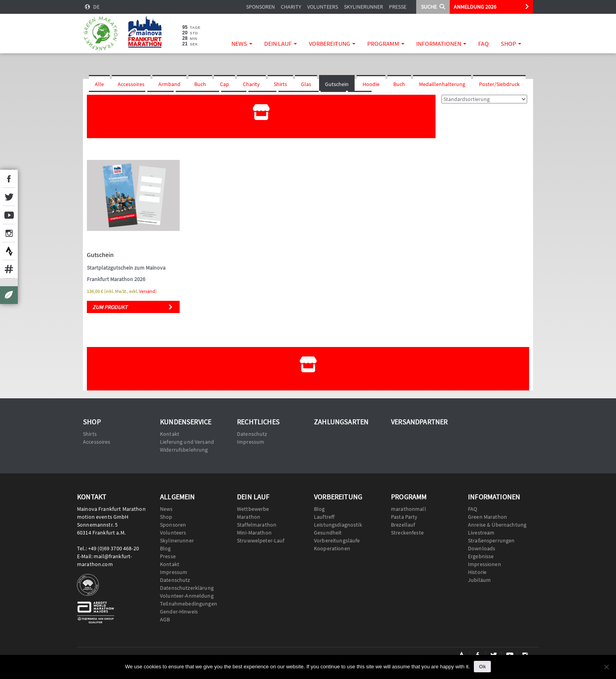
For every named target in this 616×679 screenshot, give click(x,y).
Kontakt (170, 434)
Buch (200, 84)
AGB (165, 619)
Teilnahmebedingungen (189, 604)
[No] (606, 667)
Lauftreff (324, 517)
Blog (165, 548)
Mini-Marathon (254, 533)
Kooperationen (332, 548)
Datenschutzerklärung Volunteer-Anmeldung (187, 592)
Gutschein (337, 84)
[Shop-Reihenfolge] (484, 99)
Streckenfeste (407, 533)
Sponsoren (260, 7)
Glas (306, 84)
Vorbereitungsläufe (337, 540)
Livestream (481, 533)
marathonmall (408, 509)
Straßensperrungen (491, 540)
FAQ (484, 43)
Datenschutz (252, 434)
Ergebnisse (481, 556)
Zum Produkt (110, 307)
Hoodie (371, 84)
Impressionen (485, 564)
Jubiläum (479, 580)
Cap (224, 84)
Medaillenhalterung (442, 84)
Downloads (482, 548)
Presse (398, 7)
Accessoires (131, 84)
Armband (169, 84)
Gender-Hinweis (179, 611)
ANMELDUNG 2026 (475, 7)
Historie (477, 572)
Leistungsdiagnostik (338, 525)
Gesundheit (328, 533)
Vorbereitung (332, 43)
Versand (147, 291)
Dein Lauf (281, 43)
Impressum (251, 442)
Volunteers (323, 7)
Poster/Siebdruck (499, 84)
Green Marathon (487, 517)
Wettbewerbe (253, 509)
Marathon (249, 517)
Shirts (280, 84)
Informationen (441, 43)
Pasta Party (404, 517)
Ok (482, 667)
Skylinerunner (363, 7)
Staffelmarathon (257, 525)
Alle (99, 84)
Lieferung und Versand (187, 442)
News (242, 43)
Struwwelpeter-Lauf (261, 540)
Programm (386, 43)
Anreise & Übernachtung (497, 525)
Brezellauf (403, 525)
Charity (291, 7)
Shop (511, 43)
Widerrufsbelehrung (184, 450)
